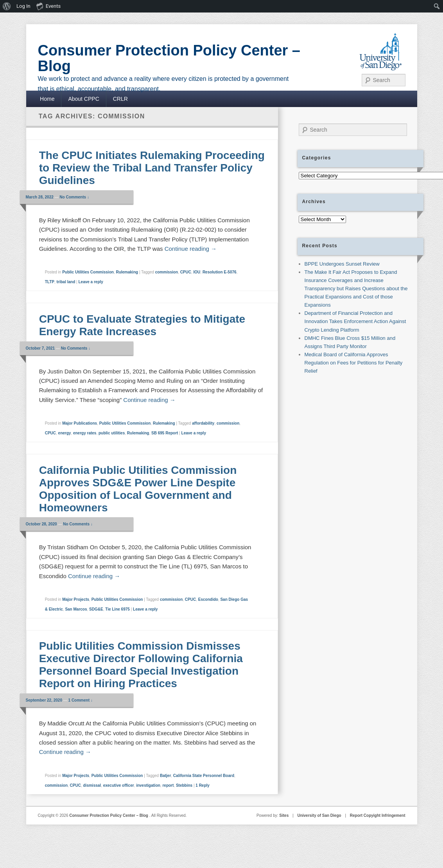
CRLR (120, 99)
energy (65, 433)
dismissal (92, 785)
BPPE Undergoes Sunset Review (342, 264)
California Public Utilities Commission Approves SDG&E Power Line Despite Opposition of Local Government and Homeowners (138, 489)
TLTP (50, 282)
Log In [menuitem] (23, 6)
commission (167, 272)
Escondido (208, 599)
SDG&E (96, 609)
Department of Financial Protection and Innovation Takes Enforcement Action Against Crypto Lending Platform (355, 321)
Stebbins (184, 785)
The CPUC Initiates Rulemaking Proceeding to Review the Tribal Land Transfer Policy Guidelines (152, 168)
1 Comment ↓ (81, 700)
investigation (148, 785)
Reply (203, 785)
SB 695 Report (165, 433)
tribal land (66, 282)
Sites (284, 815)
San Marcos (76, 609)
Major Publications (80, 423)
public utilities (112, 433)
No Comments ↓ (74, 197)
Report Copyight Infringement (378, 815)
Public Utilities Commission (88, 272)
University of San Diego (319, 815)
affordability (203, 423)
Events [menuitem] (48, 6)
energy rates (85, 433)
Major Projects (76, 599)
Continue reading (191, 249)
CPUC (186, 272)
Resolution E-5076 (220, 272)
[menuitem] (7, 6)
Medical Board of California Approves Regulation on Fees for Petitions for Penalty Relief (354, 363)
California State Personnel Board (204, 776)
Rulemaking (127, 272)
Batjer (165, 776)
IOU (197, 272)
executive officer (119, 785)
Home (47, 99)
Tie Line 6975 (117, 609)
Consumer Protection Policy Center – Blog (169, 58)
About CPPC (83, 99)
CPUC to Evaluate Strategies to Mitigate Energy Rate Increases (142, 325)
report (168, 785)
